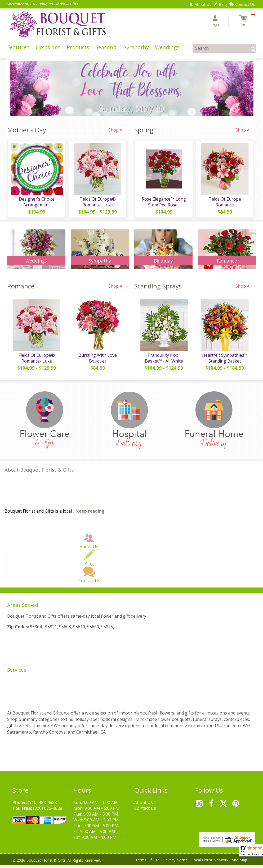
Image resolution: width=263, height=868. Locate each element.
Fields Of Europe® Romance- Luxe (97, 203)
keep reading (90, 514)
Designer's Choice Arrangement (36, 203)
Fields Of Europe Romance (224, 203)
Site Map (240, 863)
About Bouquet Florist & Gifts (39, 472)
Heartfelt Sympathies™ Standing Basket (224, 361)
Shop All (119, 130)
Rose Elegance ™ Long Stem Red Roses (163, 203)
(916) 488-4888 (42, 805)
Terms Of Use (147, 863)
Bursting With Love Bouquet (97, 361)
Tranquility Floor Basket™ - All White (163, 361)
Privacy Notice (175, 863)
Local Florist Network (210, 863)
